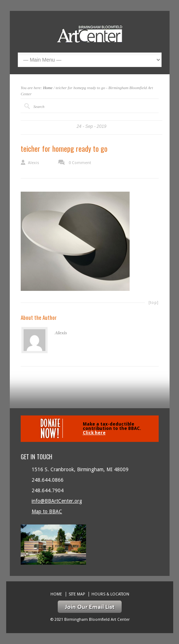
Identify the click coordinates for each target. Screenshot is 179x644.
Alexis (34, 163)
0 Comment (80, 163)
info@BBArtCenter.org (57, 501)
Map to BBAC (47, 511)
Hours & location (110, 594)
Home (48, 88)
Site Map (77, 594)
